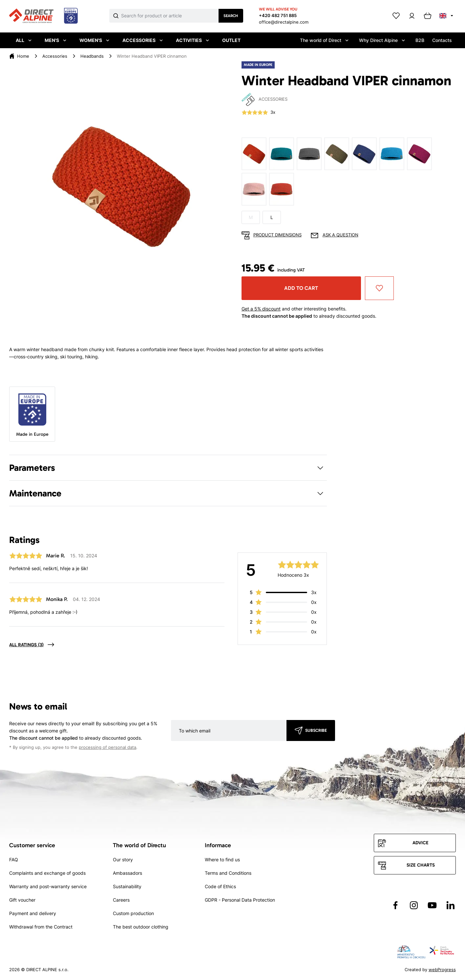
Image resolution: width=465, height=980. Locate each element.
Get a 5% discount (261, 309)
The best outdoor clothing (141, 927)
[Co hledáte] (170, 16)
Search (231, 16)
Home (23, 56)
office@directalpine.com (284, 22)
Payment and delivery (33, 913)
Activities (192, 40)
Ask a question (340, 235)
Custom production (133, 913)
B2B (420, 40)
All (24, 40)
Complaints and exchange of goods (47, 873)
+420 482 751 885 (278, 15)
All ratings (26, 645)
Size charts (421, 865)
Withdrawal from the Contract (41, 927)
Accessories (143, 40)
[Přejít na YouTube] (432, 905)
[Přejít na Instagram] (414, 905)
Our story (123, 860)
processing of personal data (107, 747)
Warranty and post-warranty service (48, 886)
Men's (55, 40)
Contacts (442, 40)
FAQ (14, 860)
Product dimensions (277, 235)
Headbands (92, 56)
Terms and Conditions (228, 873)
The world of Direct (324, 40)
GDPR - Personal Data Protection (240, 900)
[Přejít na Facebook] (395, 905)
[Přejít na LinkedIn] (451, 905)
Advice (421, 843)
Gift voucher (22, 900)
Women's (94, 40)
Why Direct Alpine (382, 40)
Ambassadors (127, 873)
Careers (121, 900)
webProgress (442, 970)
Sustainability (127, 886)
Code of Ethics (220, 886)
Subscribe (316, 730)
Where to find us (222, 860)
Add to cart (301, 288)
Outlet (231, 40)
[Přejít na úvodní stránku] (43, 16)
